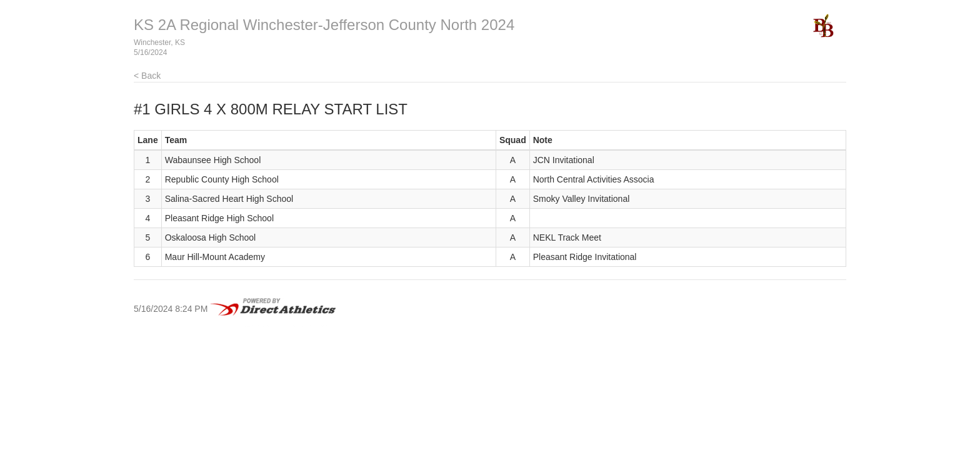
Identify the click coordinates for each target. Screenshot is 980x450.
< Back (147, 76)
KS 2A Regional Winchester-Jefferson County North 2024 (324, 25)
